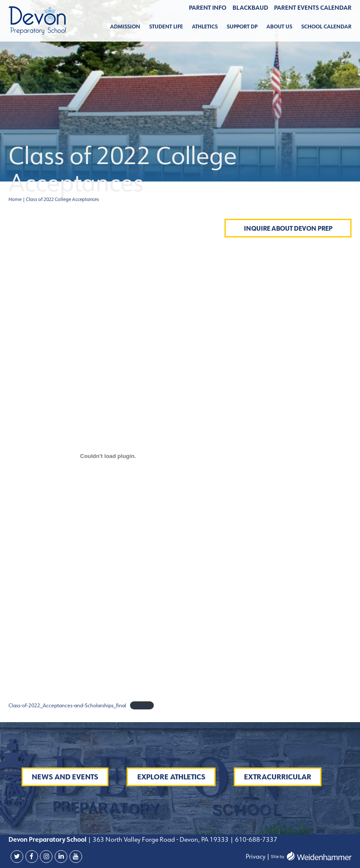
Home (15, 199)
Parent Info (208, 8)
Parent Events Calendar (313, 8)
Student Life (166, 27)
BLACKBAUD (250, 8)
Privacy (256, 856)
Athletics (205, 27)
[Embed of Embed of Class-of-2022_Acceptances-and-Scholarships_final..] (108, 456)
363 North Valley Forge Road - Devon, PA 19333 (160, 839)
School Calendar (326, 27)
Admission (125, 27)
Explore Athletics (171, 777)
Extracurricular (278, 777)
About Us (279, 27)
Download (142, 705)
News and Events (65, 777)
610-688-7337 (256, 839)
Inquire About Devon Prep (288, 228)
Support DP (242, 27)
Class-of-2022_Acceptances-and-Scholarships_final (67, 705)
